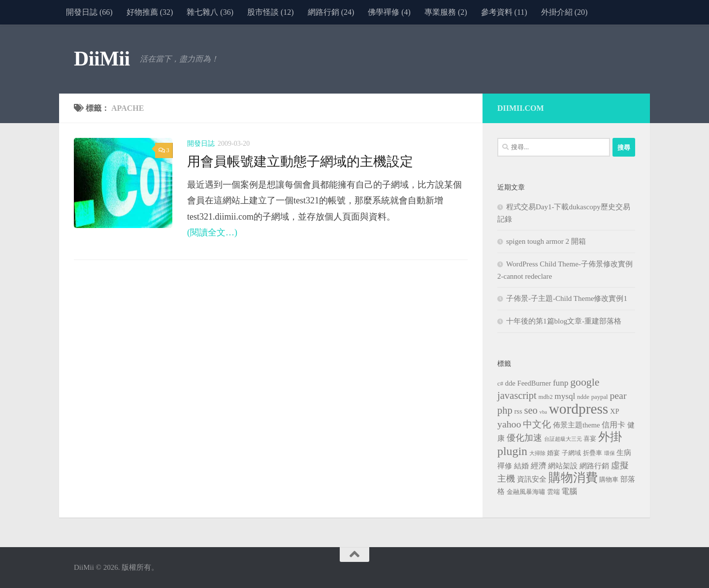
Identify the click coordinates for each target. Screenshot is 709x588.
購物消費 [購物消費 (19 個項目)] (573, 477)
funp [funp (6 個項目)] (561, 383)
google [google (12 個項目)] (585, 382)
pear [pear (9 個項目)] (618, 395)
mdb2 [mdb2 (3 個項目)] (546, 397)
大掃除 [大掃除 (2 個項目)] (537, 453)
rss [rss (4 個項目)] (518, 411)
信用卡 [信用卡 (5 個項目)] (613, 425)
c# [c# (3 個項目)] (500, 384)
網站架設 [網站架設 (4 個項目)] (563, 466)
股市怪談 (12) (271, 12)
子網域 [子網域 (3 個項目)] (571, 453)
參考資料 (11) (504, 12)
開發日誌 (201, 144)
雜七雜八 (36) (210, 12)
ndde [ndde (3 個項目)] (583, 397)
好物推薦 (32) (150, 12)
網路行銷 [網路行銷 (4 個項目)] (594, 466)
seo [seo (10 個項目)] (531, 410)
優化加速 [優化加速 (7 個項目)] (524, 438)
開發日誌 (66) (89, 12)
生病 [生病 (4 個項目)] (624, 453)
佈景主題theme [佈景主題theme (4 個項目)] (577, 425)
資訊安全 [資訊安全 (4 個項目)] (532, 479)
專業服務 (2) (446, 12)
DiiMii (102, 59)
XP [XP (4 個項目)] (615, 411)
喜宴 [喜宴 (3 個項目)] (590, 439)
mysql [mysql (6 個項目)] (565, 396)
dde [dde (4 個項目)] (510, 383)
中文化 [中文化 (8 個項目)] (537, 424)
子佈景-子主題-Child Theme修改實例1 (567, 298)
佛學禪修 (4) (389, 12)
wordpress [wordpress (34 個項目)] (579, 409)
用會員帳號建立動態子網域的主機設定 (300, 162)
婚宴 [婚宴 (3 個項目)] (553, 453)
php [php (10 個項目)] (505, 410)
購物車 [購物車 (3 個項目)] (609, 480)
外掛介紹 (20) (564, 12)
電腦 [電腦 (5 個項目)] (569, 491)
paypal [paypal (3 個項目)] (600, 397)
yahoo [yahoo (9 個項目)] (509, 424)
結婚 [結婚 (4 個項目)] (521, 466)
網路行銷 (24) (331, 12)
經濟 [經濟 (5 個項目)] (539, 466)
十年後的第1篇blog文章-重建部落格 (564, 321)
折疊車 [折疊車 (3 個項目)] (593, 453)
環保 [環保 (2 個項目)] (610, 453)
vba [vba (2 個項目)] (543, 412)
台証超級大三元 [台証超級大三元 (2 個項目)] (563, 439)
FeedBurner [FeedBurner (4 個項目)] (534, 383)
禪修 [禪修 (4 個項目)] (505, 466)
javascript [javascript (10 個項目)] (517, 395)
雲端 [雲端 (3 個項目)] (553, 492)
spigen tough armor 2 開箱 (546, 241)
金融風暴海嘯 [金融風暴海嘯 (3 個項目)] (526, 492)
